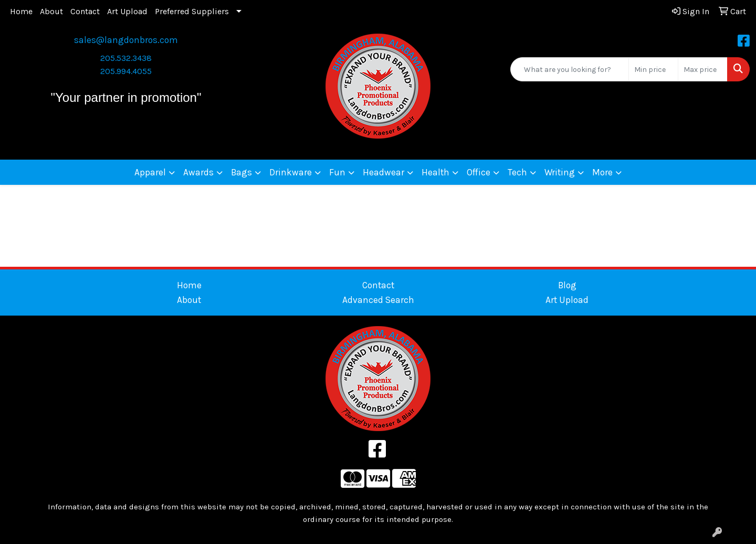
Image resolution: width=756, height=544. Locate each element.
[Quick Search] (570, 69)
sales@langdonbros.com (126, 40)
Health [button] (435, 172)
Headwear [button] (384, 172)
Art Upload (127, 11)
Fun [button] (337, 172)
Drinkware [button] (291, 172)
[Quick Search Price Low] (653, 69)
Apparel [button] (150, 172)
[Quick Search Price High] (703, 69)
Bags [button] (241, 172)
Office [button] (479, 172)
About (51, 11)
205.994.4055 (126, 71)
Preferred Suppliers (192, 11)
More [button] (602, 172)
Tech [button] (517, 172)
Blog (567, 285)
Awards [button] (198, 172)
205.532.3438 (126, 58)
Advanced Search (378, 300)
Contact (85, 11)
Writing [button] (560, 172)
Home (21, 11)
